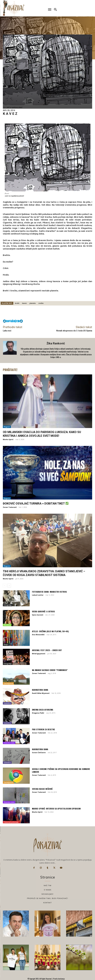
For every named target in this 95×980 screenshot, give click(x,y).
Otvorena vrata (9, 743)
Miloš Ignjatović (39, 654)
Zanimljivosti (8, 683)
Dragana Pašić (38, 713)
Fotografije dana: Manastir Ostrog (49, 592)
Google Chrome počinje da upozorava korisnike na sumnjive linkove (61, 770)
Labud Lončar (38, 595)
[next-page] (9, 586)
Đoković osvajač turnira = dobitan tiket (36, 504)
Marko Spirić (8, 439)
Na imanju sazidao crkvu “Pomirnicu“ (50, 670)
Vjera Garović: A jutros (43, 611)
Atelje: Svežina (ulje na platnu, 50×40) (50, 631)
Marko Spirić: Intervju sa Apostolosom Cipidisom (56, 809)
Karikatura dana (40, 690)
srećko (41, 303)
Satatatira (7, 703)
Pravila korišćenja (59, 979)
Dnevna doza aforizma (43, 710)
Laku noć (7, 331)
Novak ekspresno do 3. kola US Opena (74, 331)
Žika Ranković (56, 343)
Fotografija (8, 605)
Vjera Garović (38, 615)
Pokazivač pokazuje (11, 822)
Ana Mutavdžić (38, 635)
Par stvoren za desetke (43, 729)
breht (17, 303)
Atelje (6, 645)
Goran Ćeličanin (39, 752)
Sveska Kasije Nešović (42, 789)
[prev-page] (5, 586)
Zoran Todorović (10, 507)
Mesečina (7, 625)
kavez (24, 303)
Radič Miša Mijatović (41, 693)
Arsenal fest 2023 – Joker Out (47, 650)
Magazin (7, 427)
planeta (33, 303)
